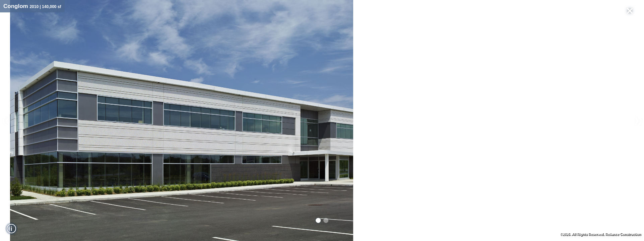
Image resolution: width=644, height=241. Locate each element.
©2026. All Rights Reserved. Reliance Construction (600, 234)
